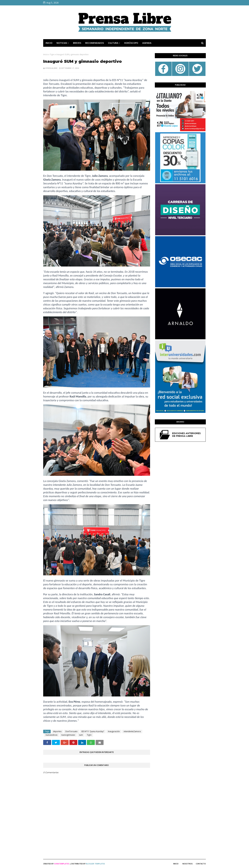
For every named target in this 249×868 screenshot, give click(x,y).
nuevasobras (51, 735)
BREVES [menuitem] (77, 43)
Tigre (52, 54)
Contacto (201, 864)
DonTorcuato (71, 731)
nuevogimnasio (68, 735)
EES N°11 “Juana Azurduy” (93, 731)
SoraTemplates (62, 864)
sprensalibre (51, 68)
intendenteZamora (132, 731)
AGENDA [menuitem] (147, 43)
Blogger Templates (96, 864)
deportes (57, 731)
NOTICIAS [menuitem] (62, 43)
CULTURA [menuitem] (113, 43)
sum (81, 735)
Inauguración (114, 731)
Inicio (46, 54)
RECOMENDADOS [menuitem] (95, 43)
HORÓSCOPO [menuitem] (131, 43)
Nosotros (188, 864)
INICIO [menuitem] (49, 43)
